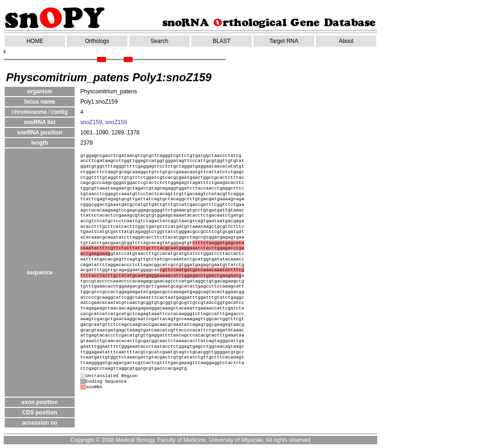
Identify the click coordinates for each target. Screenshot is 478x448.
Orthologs (97, 41)
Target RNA (284, 41)
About (346, 41)
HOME (35, 41)
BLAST (222, 41)
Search (159, 41)
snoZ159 (91, 122)
